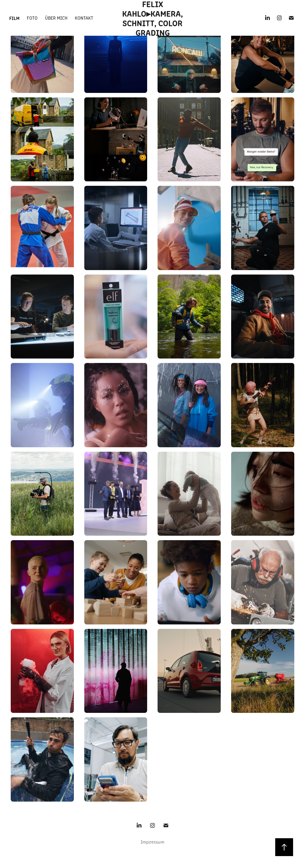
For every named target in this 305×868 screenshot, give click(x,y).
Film (14, 18)
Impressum (152, 842)
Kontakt (84, 18)
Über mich (56, 18)
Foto (32, 18)
